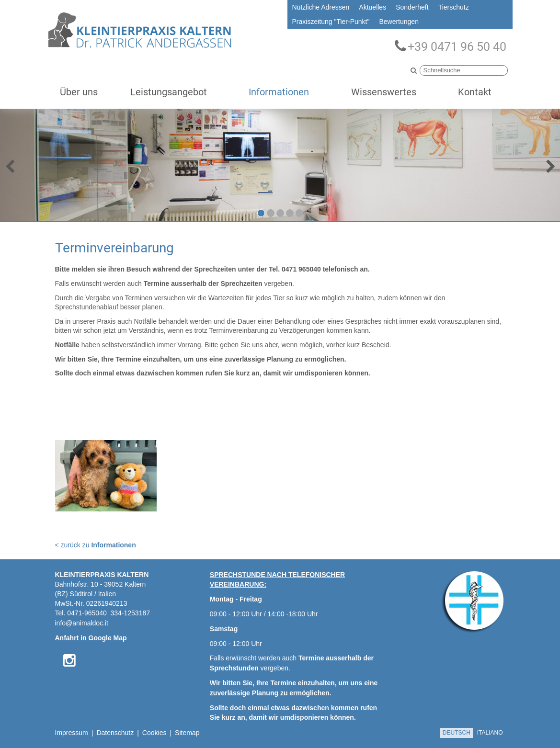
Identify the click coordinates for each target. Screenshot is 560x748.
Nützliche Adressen (321, 7)
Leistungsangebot (169, 92)
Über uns (79, 92)
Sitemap (187, 733)
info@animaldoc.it (82, 623)
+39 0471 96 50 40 (451, 46)
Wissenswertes (384, 92)
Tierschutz (454, 7)
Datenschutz (115, 733)
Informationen (279, 92)
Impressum (72, 733)
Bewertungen (399, 22)
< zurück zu (96, 545)
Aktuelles (372, 7)
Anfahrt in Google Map (91, 638)
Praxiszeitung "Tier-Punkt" (331, 22)
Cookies (154, 733)
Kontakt (475, 92)
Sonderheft (412, 7)
